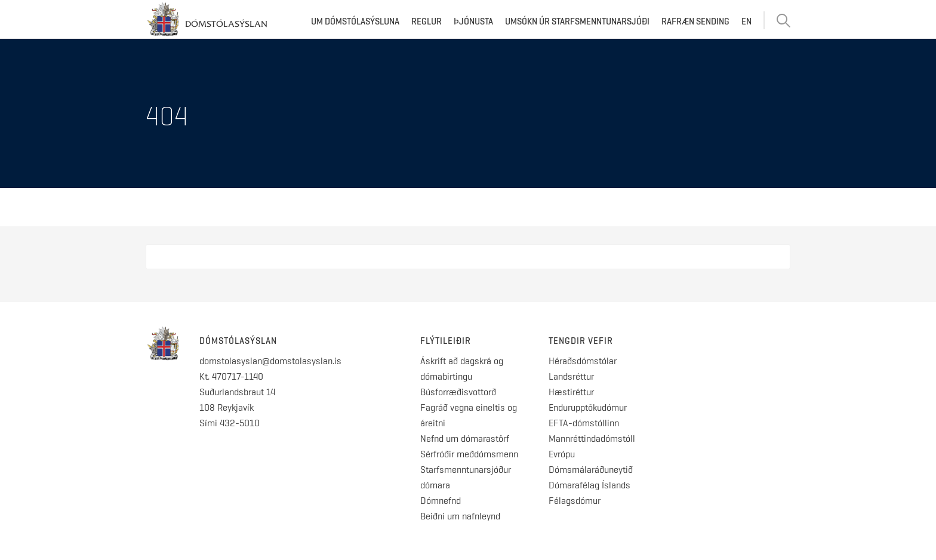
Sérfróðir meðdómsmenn (469, 454)
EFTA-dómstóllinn (584, 423)
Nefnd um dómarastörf (465, 439)
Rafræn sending (695, 21)
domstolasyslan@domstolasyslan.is (270, 361)
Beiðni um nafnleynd (460, 516)
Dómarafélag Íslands (589, 485)
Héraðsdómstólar (583, 361)
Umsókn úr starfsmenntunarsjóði (577, 21)
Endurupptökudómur (588, 407)
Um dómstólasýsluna (355, 21)
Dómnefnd (441, 501)
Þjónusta (473, 21)
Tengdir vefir (581, 341)
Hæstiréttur (571, 392)
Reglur (427, 21)
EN (746, 21)
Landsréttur (571, 376)
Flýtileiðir (446, 341)
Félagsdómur (575, 501)
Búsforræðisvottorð (458, 392)
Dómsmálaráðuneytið (591, 470)
